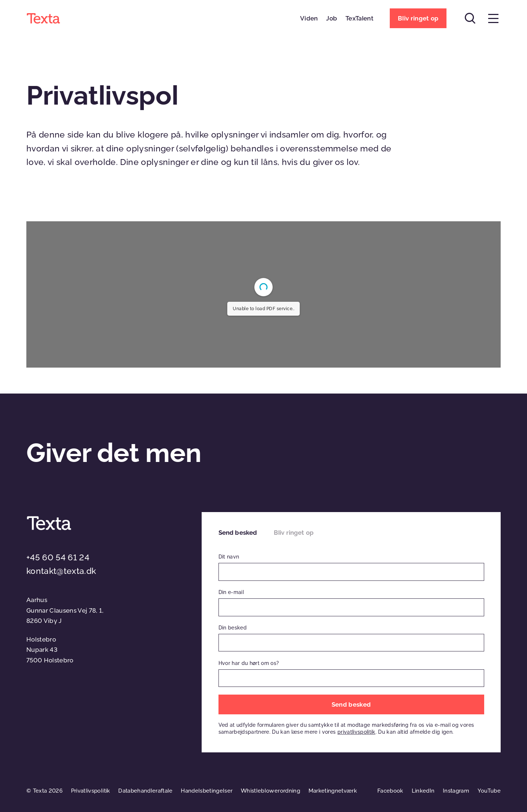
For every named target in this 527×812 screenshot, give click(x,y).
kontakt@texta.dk (61, 571)
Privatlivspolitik (91, 791)
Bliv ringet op (294, 533)
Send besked (238, 533)
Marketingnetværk (333, 791)
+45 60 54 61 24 (58, 557)
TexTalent (359, 18)
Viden (309, 18)
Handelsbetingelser (207, 791)
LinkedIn (423, 791)
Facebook (390, 791)
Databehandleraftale (145, 791)
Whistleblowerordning (270, 791)
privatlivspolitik (356, 732)
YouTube (489, 791)
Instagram (456, 791)
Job (332, 18)
